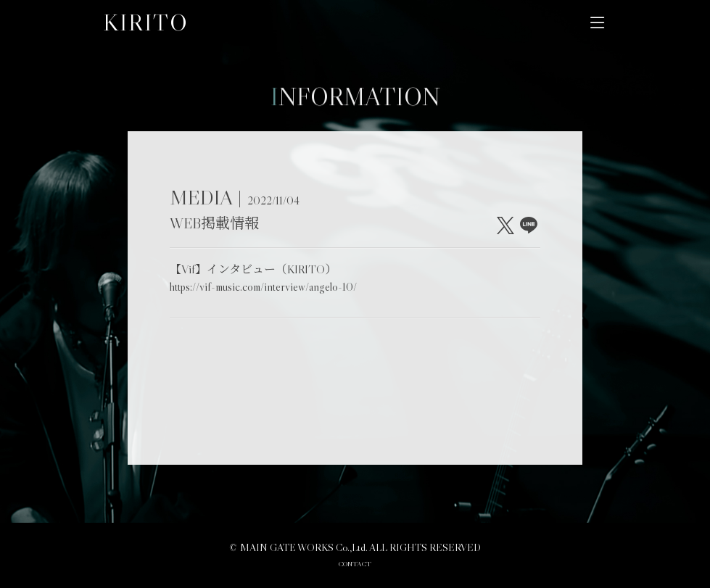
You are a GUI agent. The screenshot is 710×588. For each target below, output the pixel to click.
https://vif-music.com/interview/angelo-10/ (263, 286)
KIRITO (146, 22)
